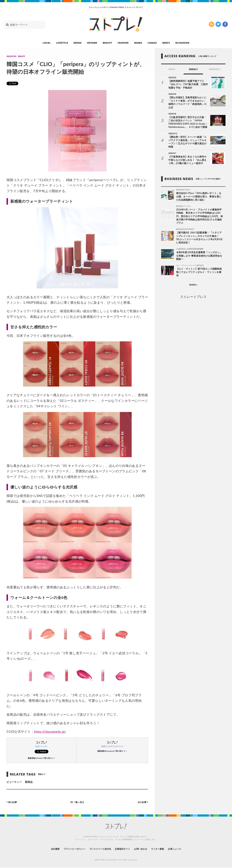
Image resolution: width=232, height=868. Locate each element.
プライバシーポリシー (68, 849)
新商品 (29, 782)
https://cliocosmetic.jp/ (51, 731)
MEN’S (166, 43)
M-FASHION (182, 43)
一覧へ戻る (77, 802)
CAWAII (152, 43)
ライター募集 (164, 849)
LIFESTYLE (62, 43)
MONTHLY (215, 69)
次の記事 (142, 802)
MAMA (138, 43)
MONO (78, 43)
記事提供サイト (124, 849)
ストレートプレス (193, 291)
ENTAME (92, 43)
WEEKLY (193, 69)
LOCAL (47, 43)
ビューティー (14, 782)
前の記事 (13, 802)
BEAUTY (107, 43)
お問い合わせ (145, 849)
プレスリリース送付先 (98, 849)
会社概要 (45, 849)
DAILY (172, 69)
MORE (193, 280)
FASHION (123, 43)
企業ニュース (184, 849)
